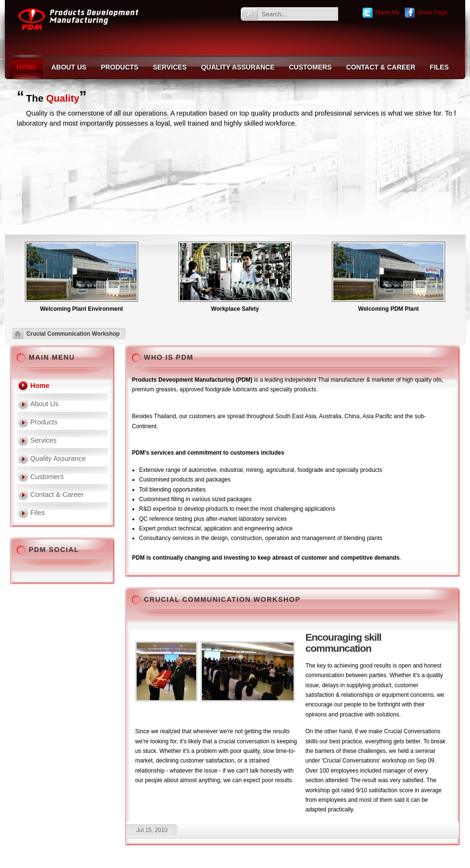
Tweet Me (381, 12)
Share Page (426, 12)
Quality (63, 98)
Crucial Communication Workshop (222, 599)
